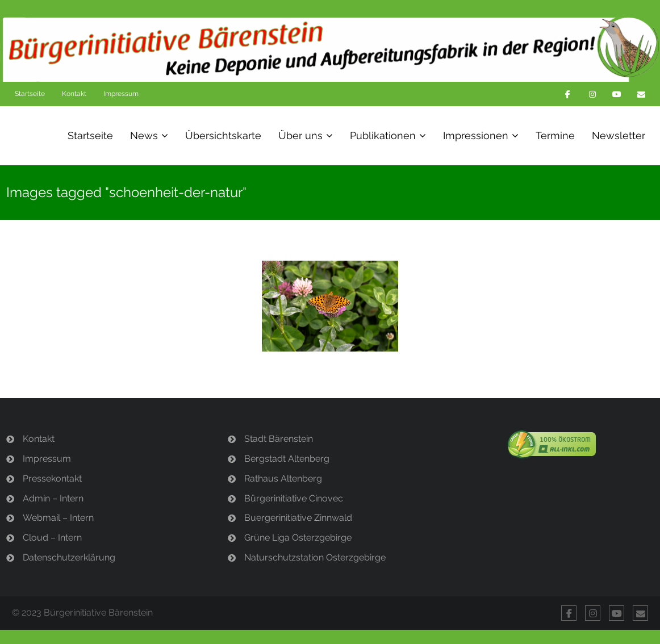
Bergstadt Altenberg (287, 459)
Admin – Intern (53, 498)
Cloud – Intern (52, 538)
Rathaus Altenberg (283, 478)
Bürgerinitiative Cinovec (294, 498)
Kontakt (74, 94)
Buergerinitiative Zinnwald (298, 518)
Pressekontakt (52, 478)
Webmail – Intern (58, 518)
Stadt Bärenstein (279, 439)
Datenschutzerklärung (69, 557)
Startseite (30, 94)
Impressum (121, 94)
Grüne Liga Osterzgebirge (298, 538)
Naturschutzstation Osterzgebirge (315, 557)
